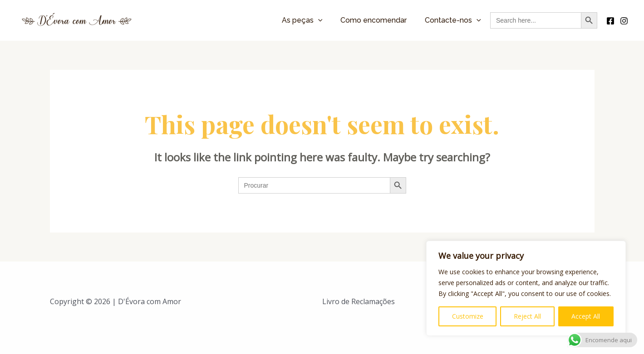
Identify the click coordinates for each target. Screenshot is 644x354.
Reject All (527, 316)
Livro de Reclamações (359, 301)
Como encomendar (374, 20)
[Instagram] (624, 21)
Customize (468, 316)
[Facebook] (610, 21)
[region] (526, 288)
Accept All (586, 316)
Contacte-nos (453, 20)
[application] (318, 20)
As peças (302, 20)
